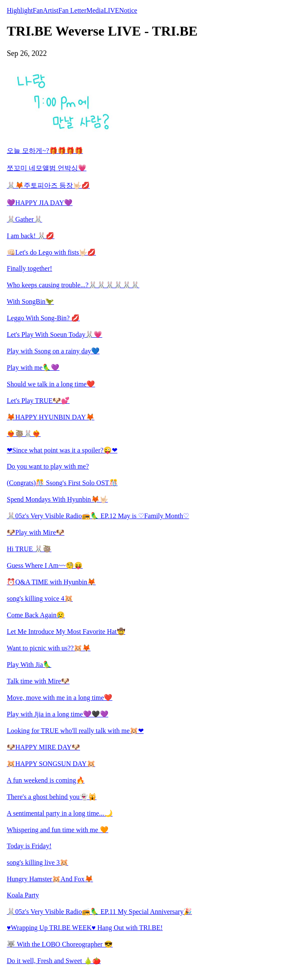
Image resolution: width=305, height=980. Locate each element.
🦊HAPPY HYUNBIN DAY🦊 (51, 417)
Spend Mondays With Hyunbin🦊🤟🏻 (57, 499)
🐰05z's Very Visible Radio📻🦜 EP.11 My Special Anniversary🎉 (99, 912)
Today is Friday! (29, 846)
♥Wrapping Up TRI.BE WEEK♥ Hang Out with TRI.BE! (85, 928)
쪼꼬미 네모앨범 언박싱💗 (47, 168)
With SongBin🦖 (30, 301)
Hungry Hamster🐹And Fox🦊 (50, 879)
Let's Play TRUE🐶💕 (38, 401)
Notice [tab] (128, 10)
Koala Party (23, 895)
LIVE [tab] (111, 10)
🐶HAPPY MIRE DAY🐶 (43, 747)
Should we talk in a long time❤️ (51, 384)
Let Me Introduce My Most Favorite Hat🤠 (66, 632)
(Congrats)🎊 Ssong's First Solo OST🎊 (62, 483)
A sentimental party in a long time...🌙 (60, 813)
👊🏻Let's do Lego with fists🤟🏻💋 (51, 252)
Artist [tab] (50, 10)
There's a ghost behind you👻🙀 (52, 797)
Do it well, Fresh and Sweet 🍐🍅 (54, 961)
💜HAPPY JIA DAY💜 (40, 203)
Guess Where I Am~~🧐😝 (45, 565)
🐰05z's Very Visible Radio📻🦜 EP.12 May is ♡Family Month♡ (98, 516)
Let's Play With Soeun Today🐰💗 (54, 335)
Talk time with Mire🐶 (38, 681)
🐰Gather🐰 (25, 219)
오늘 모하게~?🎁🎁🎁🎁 (45, 151)
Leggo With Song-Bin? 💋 (43, 318)
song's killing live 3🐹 (37, 862)
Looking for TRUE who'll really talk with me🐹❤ (75, 731)
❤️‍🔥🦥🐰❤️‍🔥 (24, 434)
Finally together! (29, 268)
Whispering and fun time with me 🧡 (58, 830)
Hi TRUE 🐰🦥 (29, 549)
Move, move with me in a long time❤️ (60, 698)
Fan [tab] (38, 10)
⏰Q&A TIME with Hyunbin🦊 (51, 582)
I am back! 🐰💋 (30, 236)
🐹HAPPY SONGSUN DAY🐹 (51, 764)
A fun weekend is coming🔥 (46, 780)
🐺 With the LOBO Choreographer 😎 (60, 944)
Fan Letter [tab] (72, 10)
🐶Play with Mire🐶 (36, 532)
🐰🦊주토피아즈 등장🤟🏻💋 (48, 185)
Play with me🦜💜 (33, 368)
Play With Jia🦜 (29, 665)
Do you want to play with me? (48, 466)
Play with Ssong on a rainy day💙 (53, 351)
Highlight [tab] (20, 10)
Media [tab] (95, 10)
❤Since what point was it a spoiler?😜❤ (62, 450)
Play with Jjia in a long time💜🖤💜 (58, 714)
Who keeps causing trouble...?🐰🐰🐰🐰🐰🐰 (73, 285)
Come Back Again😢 (36, 615)
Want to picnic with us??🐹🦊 (49, 648)
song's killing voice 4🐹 (40, 598)
